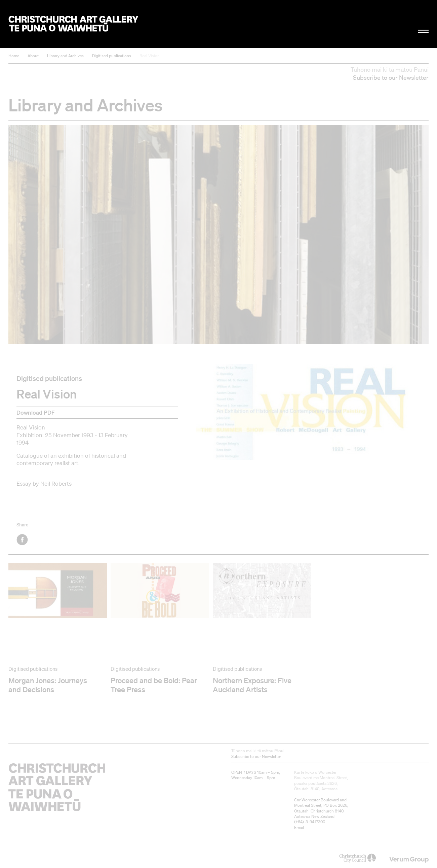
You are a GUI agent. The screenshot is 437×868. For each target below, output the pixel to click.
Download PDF (36, 412)
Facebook (23, 540)
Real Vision (150, 56)
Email (299, 827)
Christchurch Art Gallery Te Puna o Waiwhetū (73, 24)
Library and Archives (65, 56)
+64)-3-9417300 (310, 822)
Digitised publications (112, 56)
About (33, 56)
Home (14, 56)
